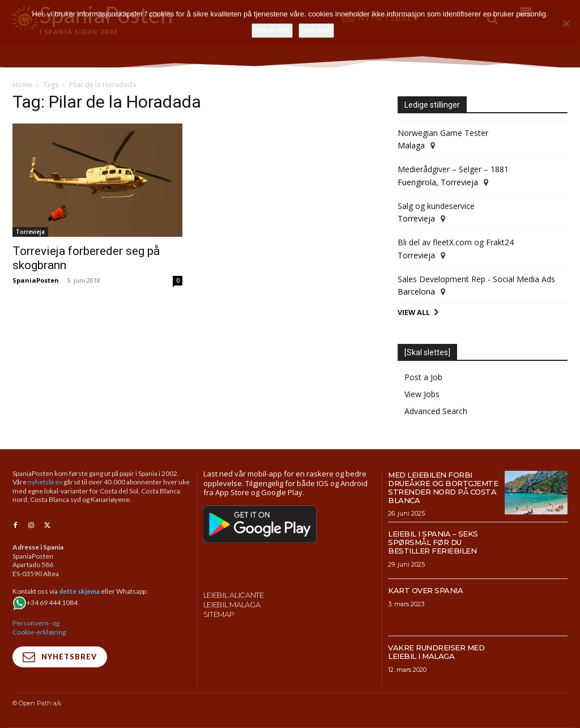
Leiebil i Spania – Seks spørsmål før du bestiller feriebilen (433, 542)
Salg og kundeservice (436, 206)
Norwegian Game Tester (443, 133)
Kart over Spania (425, 590)
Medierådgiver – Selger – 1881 (453, 169)
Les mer (316, 30)
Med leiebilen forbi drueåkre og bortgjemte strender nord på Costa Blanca (443, 488)
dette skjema (79, 591)
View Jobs (422, 394)
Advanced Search (436, 411)
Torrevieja (30, 232)
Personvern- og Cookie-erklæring (39, 627)
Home (22, 85)
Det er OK (272, 30)
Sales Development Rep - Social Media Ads (476, 279)
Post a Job (423, 377)
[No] (566, 23)
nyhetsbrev (45, 482)
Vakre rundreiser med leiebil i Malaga (436, 652)
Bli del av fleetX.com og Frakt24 (456, 242)
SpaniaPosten (36, 280)
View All (414, 312)
